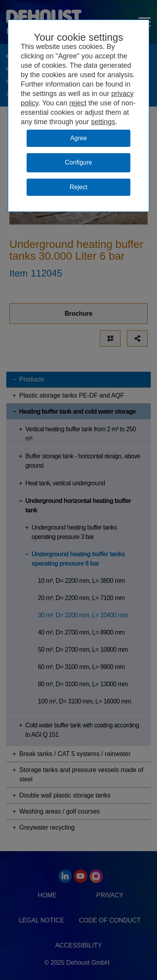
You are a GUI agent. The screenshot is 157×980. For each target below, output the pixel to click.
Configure (78, 162)
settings (103, 122)
